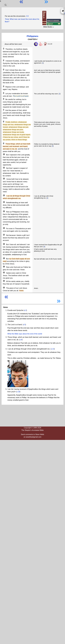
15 (4, 211)
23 (4, 288)
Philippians (33, 36)
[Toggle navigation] (6, 5)
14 (4, 202)
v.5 (24, 325)
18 (4, 244)
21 (4, 273)
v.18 (18, 392)
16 (4, 228)
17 (4, 235)
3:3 (27, 16)
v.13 (53, 349)
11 (4, 168)
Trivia (7, 19)
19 (4, 258)
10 (4, 154)
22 (4, 281)
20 (4, 267)
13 (4, 195)
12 (4, 179)
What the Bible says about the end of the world (25, 334)
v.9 (21, 340)
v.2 (25, 310)
